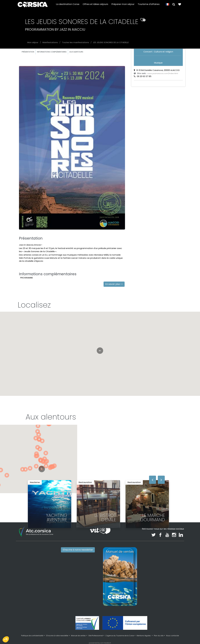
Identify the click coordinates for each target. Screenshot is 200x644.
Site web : (156, 73)
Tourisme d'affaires (149, 4)
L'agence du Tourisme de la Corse (120, 636)
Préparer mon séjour (123, 4)
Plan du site (159, 636)
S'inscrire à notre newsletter (78, 550)
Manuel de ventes (78, 636)
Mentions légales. (144, 636)
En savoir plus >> (114, 284)
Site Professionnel (96, 636)
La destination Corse (68, 4)
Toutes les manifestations (75, 42)
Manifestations (50, 42)
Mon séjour (33, 42)
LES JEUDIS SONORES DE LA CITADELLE (111, 42)
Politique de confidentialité (32, 636)
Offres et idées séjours (95, 4)
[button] (174, 4)
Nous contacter (173, 636)
